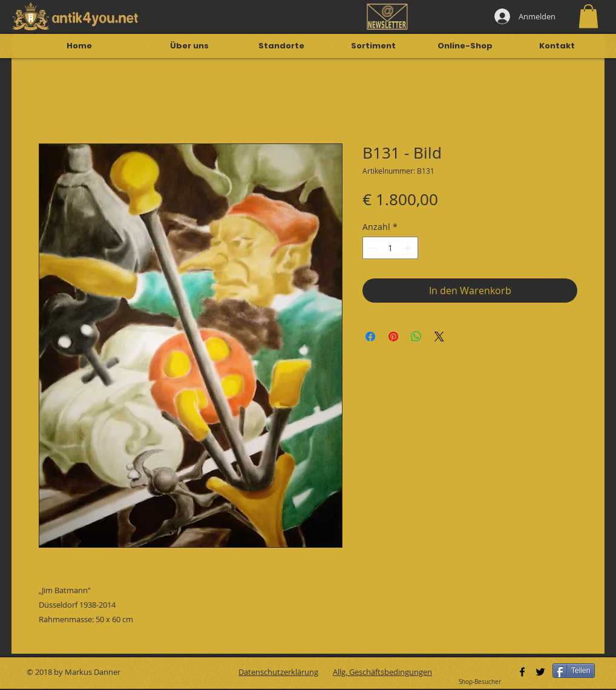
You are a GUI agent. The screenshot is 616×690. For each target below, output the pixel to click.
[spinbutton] (390, 248)
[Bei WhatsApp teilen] (416, 337)
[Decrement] (372, 248)
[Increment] (409, 248)
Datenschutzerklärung (278, 672)
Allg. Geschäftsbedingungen (382, 672)
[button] (588, 16)
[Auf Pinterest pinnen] (393, 337)
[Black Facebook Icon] (522, 672)
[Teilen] (574, 671)
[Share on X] (439, 337)
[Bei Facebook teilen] (370, 337)
